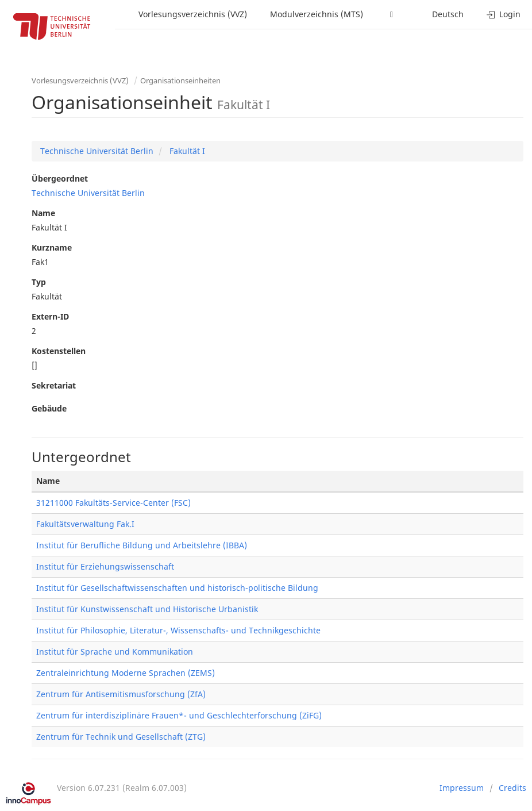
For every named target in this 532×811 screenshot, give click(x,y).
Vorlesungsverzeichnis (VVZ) (193, 14)
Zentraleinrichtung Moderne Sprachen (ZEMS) (126, 673)
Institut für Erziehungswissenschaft (105, 566)
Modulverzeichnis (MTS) (317, 14)
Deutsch (448, 14)
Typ (39, 282)
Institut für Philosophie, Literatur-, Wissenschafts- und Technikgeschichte (178, 630)
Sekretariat (54, 385)
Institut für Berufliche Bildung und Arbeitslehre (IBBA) (142, 545)
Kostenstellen (59, 351)
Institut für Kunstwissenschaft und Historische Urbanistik (147, 609)
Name (43, 213)
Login (504, 14)
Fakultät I (186, 151)
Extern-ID (50, 316)
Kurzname (52, 247)
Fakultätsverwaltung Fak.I (85, 524)
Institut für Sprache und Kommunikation (115, 652)
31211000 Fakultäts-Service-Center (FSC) (113, 503)
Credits (512, 788)
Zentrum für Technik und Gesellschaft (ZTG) (121, 737)
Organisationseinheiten (180, 80)
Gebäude (49, 408)
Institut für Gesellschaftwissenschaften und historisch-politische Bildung (177, 588)
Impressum (462, 788)
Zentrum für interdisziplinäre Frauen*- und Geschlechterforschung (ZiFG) (179, 715)
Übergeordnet (60, 178)
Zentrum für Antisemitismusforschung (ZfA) (121, 694)
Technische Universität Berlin (97, 151)
